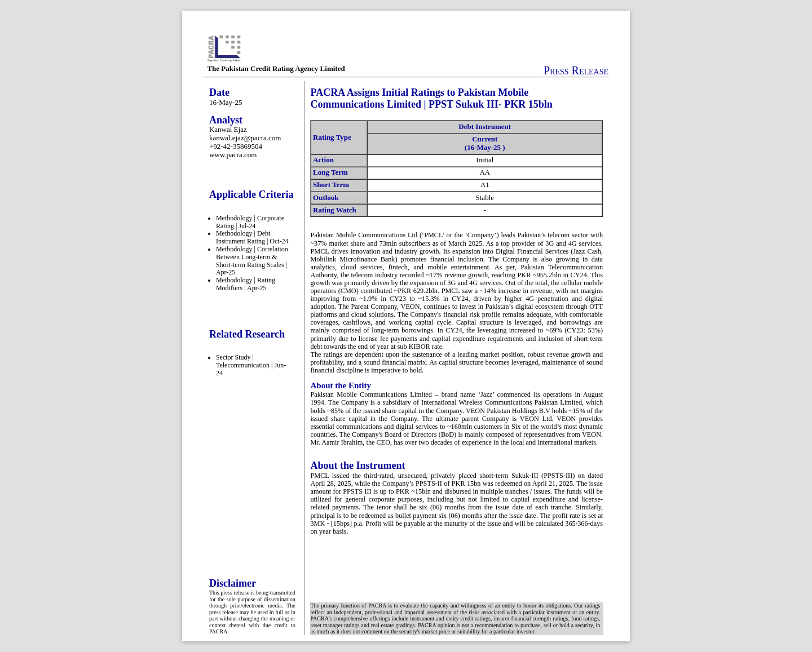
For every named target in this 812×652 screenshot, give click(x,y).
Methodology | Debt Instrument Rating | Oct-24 (252, 237)
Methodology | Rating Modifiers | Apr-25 (246, 284)
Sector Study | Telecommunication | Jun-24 (251, 365)
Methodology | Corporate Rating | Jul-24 (250, 222)
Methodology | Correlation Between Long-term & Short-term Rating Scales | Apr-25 (252, 261)
